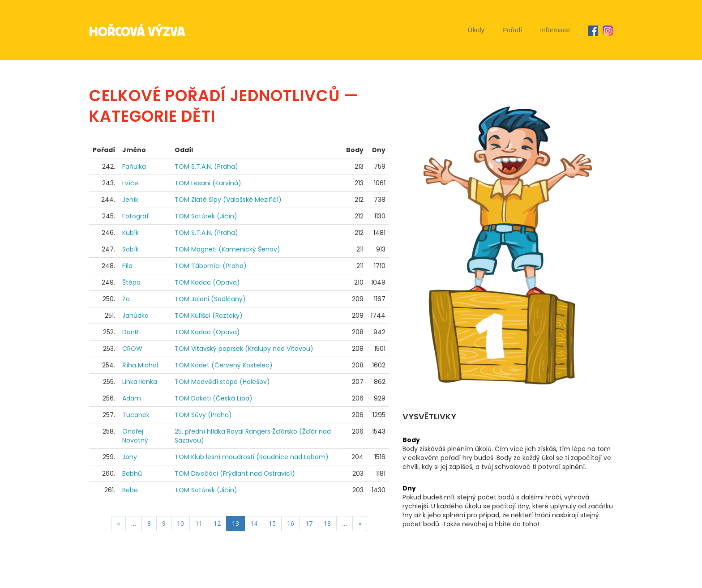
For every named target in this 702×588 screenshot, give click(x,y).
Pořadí (512, 30)
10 (180, 523)
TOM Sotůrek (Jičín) (206, 216)
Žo (126, 299)
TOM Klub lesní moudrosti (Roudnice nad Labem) (252, 457)
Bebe (130, 490)
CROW (132, 349)
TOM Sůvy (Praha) (203, 415)
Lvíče (130, 183)
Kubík (131, 233)
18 (327, 523)
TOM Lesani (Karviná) (208, 183)
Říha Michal (140, 365)
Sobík (131, 249)
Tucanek (136, 415)
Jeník (130, 200)
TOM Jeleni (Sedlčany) (210, 299)
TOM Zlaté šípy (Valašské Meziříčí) (228, 200)
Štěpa (131, 282)
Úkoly (476, 30)
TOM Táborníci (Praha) (211, 266)
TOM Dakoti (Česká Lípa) (214, 398)
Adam (132, 398)
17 (309, 523)
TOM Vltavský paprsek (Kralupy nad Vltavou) (244, 349)
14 (254, 523)
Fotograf (136, 216)
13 (235, 523)
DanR (130, 332)
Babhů (132, 473)
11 (199, 523)
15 (272, 523)
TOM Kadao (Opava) (207, 282)
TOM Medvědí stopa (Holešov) (222, 382)
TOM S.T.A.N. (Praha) (206, 166)
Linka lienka (140, 382)
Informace (555, 30)
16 (291, 523)
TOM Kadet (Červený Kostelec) (224, 365)
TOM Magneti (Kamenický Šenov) (227, 249)
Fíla (127, 266)
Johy (130, 457)
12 (217, 523)
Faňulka (134, 166)
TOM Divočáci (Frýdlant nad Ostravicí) (235, 473)
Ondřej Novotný (135, 436)
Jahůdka (135, 315)
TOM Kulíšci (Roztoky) (209, 315)
